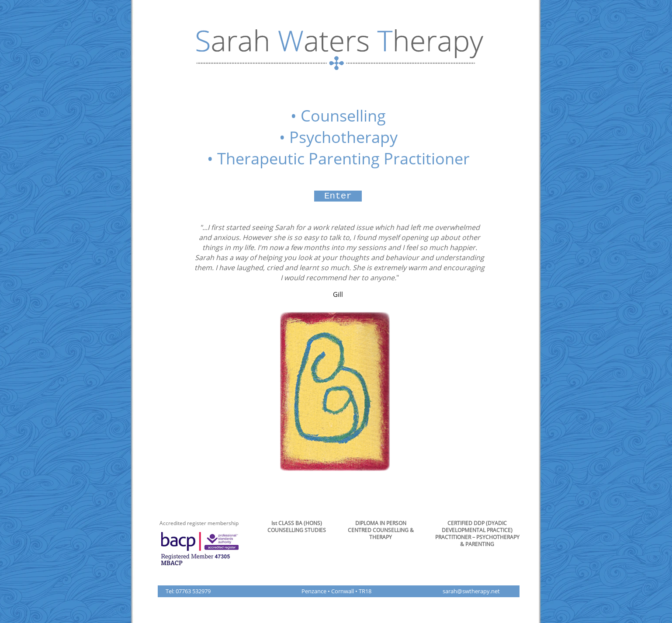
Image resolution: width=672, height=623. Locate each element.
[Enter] (338, 196)
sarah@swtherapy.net (471, 591)
